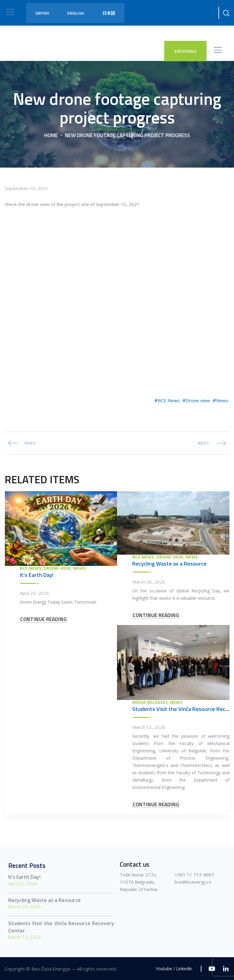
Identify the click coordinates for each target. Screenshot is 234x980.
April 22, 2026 (34, 593)
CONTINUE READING (43, 619)
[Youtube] (212, 969)
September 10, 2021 (27, 188)
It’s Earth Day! (37, 575)
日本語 (109, 13)
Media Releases (150, 702)
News (222, 400)
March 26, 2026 (149, 582)
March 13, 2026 (149, 727)
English (76, 13)
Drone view (198, 400)
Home (51, 135)
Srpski (42, 13)
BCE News (169, 400)
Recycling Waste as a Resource (169, 564)
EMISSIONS (185, 51)
